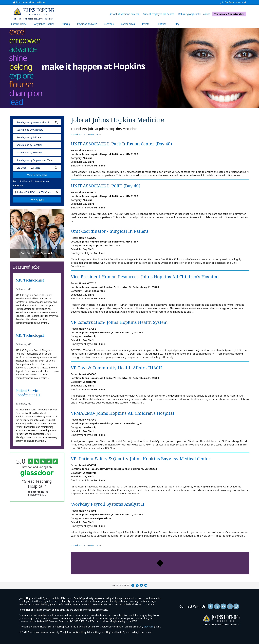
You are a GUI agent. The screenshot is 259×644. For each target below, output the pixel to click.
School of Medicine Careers (125, 14)
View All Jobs (37, 200)
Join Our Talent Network (232, 2)
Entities (165, 24)
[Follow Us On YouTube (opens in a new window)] (223, 606)
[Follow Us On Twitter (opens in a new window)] (217, 606)
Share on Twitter (137, 585)
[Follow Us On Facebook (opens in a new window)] (211, 606)
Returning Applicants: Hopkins (195, 14)
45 (89, 134)
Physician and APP (89, 24)
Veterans (109, 24)
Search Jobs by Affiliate (29, 137)
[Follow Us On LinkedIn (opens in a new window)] (230, 606)
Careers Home (19, 24)
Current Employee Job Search (159, 14)
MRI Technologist (30, 280)
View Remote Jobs (37, 175)
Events (146, 24)
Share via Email (146, 585)
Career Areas (128, 24)
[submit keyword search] (56, 122)
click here (148, 627)
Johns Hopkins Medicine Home (31, 2)
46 (91, 134)
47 (94, 134)
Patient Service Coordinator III (28, 393)
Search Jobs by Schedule (29, 152)
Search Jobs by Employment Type (35, 160)
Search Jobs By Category (30, 130)
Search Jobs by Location (29, 145)
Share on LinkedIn (141, 585)
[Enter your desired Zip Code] (21, 168)
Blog (177, 24)
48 (97, 134)
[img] (34, 14)
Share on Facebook (133, 585)
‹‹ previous (76, 134)
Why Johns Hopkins (44, 24)
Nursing (67, 24)
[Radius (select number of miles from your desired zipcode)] (41, 168)
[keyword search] (37, 122)
